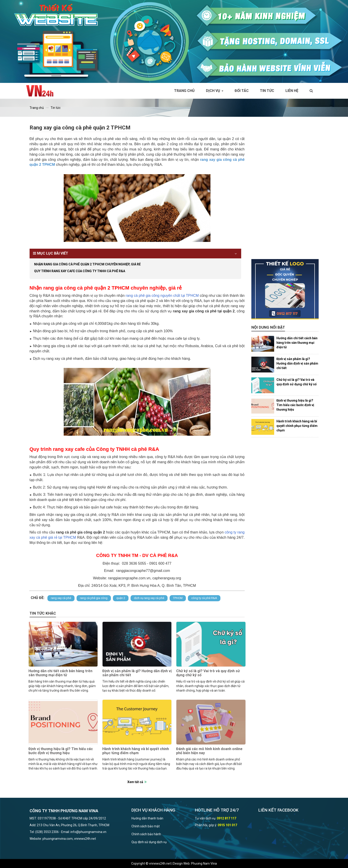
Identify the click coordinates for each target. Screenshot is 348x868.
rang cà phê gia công (94, 598)
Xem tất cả (135, 782)
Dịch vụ (215, 91)
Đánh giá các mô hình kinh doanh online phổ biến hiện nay (209, 751)
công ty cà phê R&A (204, 598)
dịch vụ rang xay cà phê (149, 598)
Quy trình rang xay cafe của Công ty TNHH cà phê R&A (80, 271)
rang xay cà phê (61, 598)
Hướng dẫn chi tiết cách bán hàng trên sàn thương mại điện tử (60, 673)
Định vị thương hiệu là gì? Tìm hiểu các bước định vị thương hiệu (61, 751)
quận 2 (121, 598)
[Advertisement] (285, 191)
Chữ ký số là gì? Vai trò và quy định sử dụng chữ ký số (208, 673)
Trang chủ (184, 91)
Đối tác (242, 91)
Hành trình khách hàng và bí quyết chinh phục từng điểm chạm (136, 751)
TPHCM (178, 598)
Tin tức (267, 91)
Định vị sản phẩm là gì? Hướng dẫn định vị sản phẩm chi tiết (137, 673)
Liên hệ (292, 91)
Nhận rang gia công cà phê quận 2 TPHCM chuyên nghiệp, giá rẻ (87, 264)
